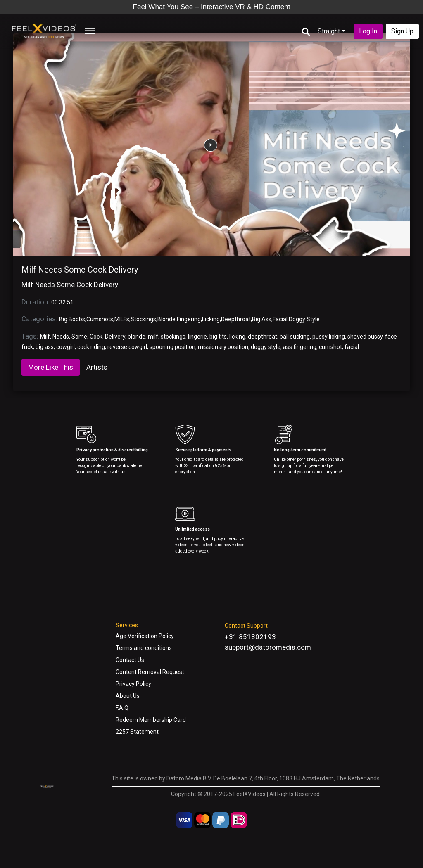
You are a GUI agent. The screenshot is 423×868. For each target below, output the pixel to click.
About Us (128, 696)
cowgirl (65, 347)
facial (352, 347)
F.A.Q (122, 708)
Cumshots (100, 319)
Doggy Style (304, 319)
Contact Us (130, 660)
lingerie (197, 337)
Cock (96, 337)
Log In (368, 31)
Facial (280, 319)
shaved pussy (365, 337)
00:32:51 (62, 302)
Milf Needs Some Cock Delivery (80, 270)
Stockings (143, 319)
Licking (211, 319)
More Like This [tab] (51, 367)
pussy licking (329, 337)
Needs (61, 337)
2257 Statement (137, 732)
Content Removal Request (150, 672)
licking (237, 337)
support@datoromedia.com (268, 647)
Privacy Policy (133, 684)
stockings (173, 337)
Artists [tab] (97, 367)
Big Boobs (72, 319)
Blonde (166, 319)
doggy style (266, 347)
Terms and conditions (144, 648)
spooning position (172, 347)
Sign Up (402, 31)
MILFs (122, 319)
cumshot (330, 347)
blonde (137, 337)
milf (153, 337)
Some (79, 337)
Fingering (189, 319)
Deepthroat (236, 319)
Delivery (115, 337)
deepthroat (263, 337)
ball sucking (295, 337)
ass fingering (300, 347)
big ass (45, 347)
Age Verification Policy (145, 636)
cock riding (91, 347)
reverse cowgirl (127, 347)
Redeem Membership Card (151, 720)
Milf (45, 337)
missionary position (223, 347)
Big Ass (262, 319)
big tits (218, 337)
